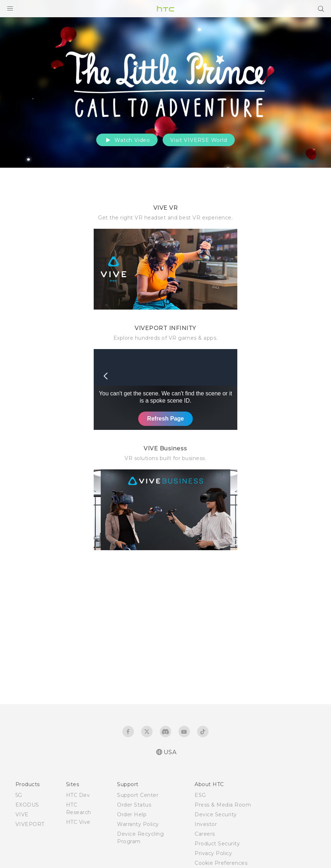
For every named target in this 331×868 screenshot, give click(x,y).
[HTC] (165, 9)
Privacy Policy (213, 853)
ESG (200, 795)
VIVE (22, 814)
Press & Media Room (223, 805)
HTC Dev (78, 795)
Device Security (216, 814)
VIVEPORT (30, 824)
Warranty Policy (138, 824)
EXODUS (27, 805)
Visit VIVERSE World (199, 140)
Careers (205, 834)
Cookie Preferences (221, 863)
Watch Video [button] (127, 140)
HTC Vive (78, 822)
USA (170, 752)
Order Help (132, 814)
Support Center (138, 795)
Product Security (217, 844)
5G (19, 795)
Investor (206, 824)
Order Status (134, 805)
